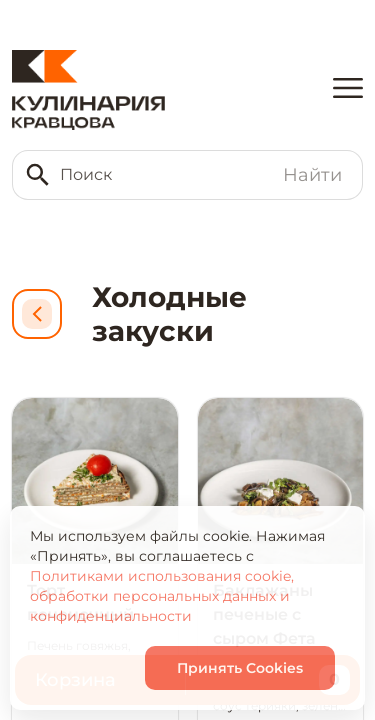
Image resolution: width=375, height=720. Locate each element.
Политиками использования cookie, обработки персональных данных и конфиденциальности (162, 596)
